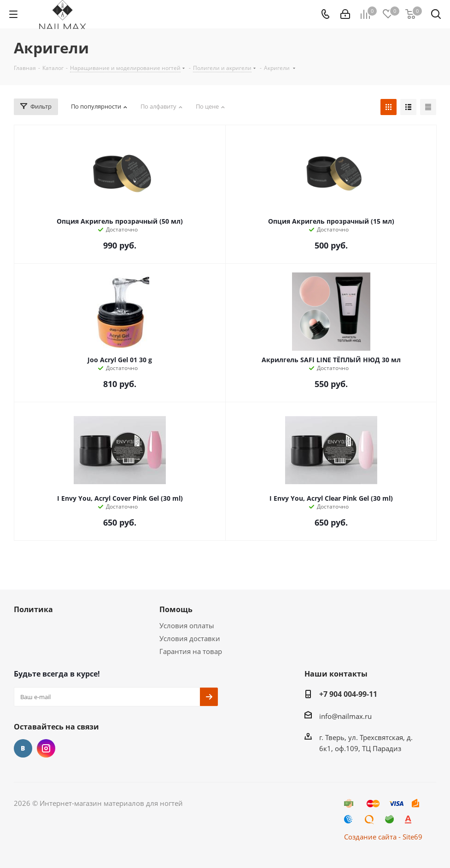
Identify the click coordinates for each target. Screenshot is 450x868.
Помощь (176, 609)
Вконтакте (23, 748)
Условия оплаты (187, 625)
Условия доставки (190, 638)
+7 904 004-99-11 (348, 694)
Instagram (46, 748)
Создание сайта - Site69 (383, 837)
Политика (33, 609)
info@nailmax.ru (345, 716)
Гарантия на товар (191, 651)
